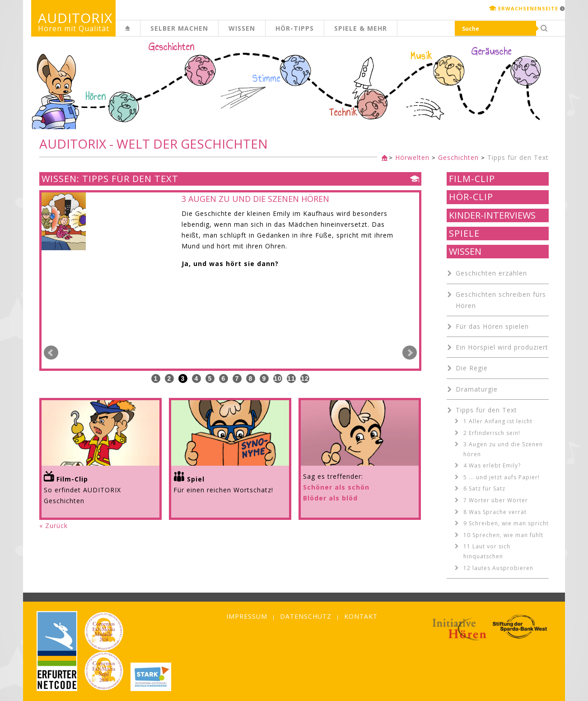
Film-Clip (472, 179)
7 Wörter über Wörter (496, 500)
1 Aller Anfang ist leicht (498, 421)
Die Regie (472, 368)
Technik (343, 112)
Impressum (247, 616)
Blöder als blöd (330, 498)
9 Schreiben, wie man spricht (506, 523)
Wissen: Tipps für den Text (110, 179)
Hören (96, 97)
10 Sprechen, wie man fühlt (503, 535)
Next (410, 353)
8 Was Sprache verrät (495, 512)
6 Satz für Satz (484, 488)
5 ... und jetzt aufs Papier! (502, 477)
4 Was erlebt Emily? (492, 465)
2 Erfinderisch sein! (492, 433)
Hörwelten (412, 157)
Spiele (464, 234)
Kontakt (361, 616)
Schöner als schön (336, 487)
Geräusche (492, 51)
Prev (51, 353)
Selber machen (179, 28)
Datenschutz (306, 616)
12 (305, 379)
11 (291, 379)
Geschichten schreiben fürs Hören (501, 300)
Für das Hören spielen (492, 326)
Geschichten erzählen (491, 273)
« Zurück (54, 526)
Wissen (242, 28)
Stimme (266, 79)
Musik (422, 56)
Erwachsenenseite (528, 8)
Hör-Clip (471, 197)
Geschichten (172, 48)
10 (278, 379)
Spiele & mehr (361, 28)
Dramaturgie (477, 389)
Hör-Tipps (295, 28)
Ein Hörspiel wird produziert (502, 347)
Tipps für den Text (518, 157)
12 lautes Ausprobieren (498, 568)
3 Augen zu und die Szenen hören (503, 449)
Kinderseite (140, 33)
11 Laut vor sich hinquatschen (487, 551)
